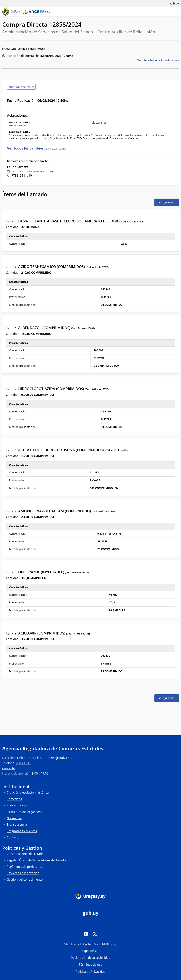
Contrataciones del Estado (25, 854)
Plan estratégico (18, 805)
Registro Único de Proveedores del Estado (36, 860)
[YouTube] (86, 934)
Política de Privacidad (91, 972)
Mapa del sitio (91, 951)
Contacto (9, 768)
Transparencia (17, 824)
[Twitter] (95, 934)
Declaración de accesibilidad (90, 958)
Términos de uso (91, 965)
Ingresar (169, 202)
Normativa (14, 818)
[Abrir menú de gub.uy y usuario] (172, 4)
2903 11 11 (23, 763)
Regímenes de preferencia (25, 867)
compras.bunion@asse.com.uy (32, 171)
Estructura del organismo (25, 812)
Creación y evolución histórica (28, 792)
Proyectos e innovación (23, 873)
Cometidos (14, 799)
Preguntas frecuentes (22, 831)
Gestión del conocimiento (25, 880)
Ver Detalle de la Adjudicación (158, 60)
